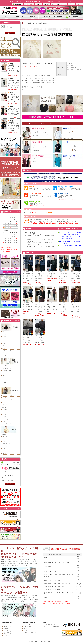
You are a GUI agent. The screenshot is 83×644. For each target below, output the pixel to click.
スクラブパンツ (7, 368)
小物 (74, 149)
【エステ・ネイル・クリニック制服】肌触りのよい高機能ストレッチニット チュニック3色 (14, 98)
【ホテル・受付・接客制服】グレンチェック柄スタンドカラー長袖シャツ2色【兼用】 (28, 339)
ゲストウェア (6, 353)
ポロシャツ (6, 434)
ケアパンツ (6, 446)
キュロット (6, 414)
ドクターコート (7, 371)
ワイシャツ (66, 146)
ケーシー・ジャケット (69, 133)
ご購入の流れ (27, 627)
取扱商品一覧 (7, 627)
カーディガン (6, 341)
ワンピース (6, 334)
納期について (27, 630)
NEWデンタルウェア (68, 138)
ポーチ (4, 453)
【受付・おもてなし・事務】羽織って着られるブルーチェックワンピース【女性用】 (64, 275)
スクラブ (5, 366)
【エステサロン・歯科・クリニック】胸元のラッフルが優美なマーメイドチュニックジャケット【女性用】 (76, 308)
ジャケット (6, 336)
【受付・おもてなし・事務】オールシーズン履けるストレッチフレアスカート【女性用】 (76, 275)
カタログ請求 (7, 632)
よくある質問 (7, 636)
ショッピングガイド (9, 630)
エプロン (5, 344)
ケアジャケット (7, 444)
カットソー (6, 339)
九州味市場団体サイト (50, 625)
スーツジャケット (7, 400)
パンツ (4, 346)
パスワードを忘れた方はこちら (9, 481)
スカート (5, 410)
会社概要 (6, 628)
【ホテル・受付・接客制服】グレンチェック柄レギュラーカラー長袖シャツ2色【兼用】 (40, 339)
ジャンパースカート (8, 405)
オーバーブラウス (7, 395)
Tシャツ (5, 437)
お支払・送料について (30, 628)
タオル (4, 355)
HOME (5, 625)
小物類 (4, 348)
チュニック (6, 332)
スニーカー (6, 385)
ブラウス (5, 417)
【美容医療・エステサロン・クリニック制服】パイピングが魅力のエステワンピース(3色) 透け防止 (14, 84)
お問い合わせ (7, 634)
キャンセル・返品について (31, 632)
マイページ (27, 625)
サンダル (5, 382)
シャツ (4, 441)
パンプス (5, 421)
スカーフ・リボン (7, 351)
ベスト (4, 398)
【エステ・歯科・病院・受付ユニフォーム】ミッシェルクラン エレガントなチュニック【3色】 (14, 112)
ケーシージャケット (8, 373)
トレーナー (6, 439)
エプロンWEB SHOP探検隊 (52, 627)
